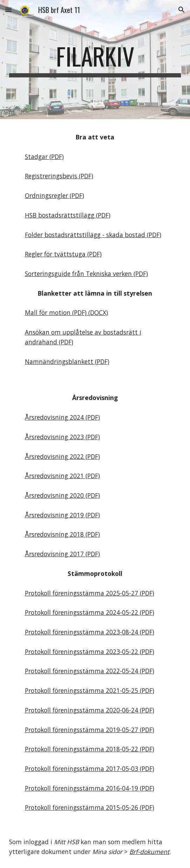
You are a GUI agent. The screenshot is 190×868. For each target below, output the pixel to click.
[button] (8, 10)
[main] (95, 60)
